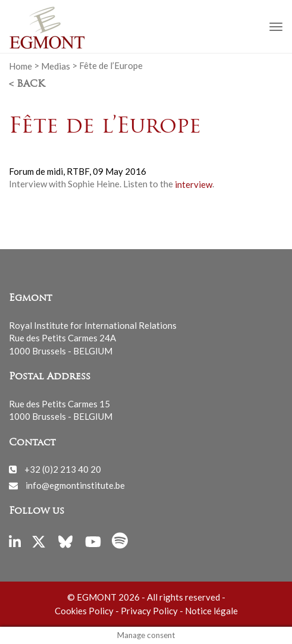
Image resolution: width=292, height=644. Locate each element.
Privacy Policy (149, 611)
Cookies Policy (84, 611)
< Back (27, 84)
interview (194, 184)
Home (21, 65)
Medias (56, 65)
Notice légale (211, 611)
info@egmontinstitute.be (75, 485)
